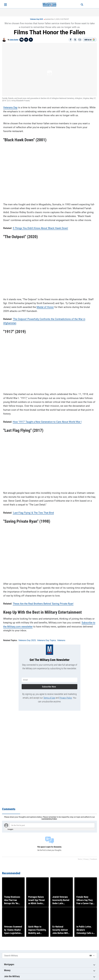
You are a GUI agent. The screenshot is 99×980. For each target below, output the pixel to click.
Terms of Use (49, 696)
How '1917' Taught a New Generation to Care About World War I (47, 421)
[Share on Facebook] (71, 40)
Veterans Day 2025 (37, 19)
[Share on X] (75, 40)
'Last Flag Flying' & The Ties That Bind (33, 512)
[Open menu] (5, 5)
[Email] (80, 40)
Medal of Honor (45, 306)
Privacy (86, 859)
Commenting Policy (49, 819)
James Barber (14, 40)
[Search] (80, 5)
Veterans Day (10, 107)
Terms (80, 859)
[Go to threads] (22, 40)
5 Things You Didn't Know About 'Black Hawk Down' (40, 227)
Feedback (94, 859)
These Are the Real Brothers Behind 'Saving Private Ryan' (43, 603)
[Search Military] (45, 956)
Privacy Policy (66, 696)
